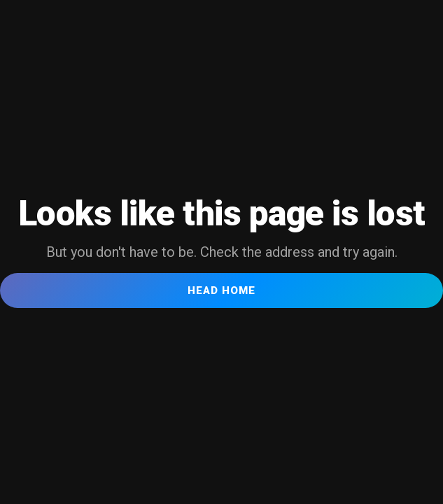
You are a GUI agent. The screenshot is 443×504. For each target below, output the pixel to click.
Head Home (221, 290)
